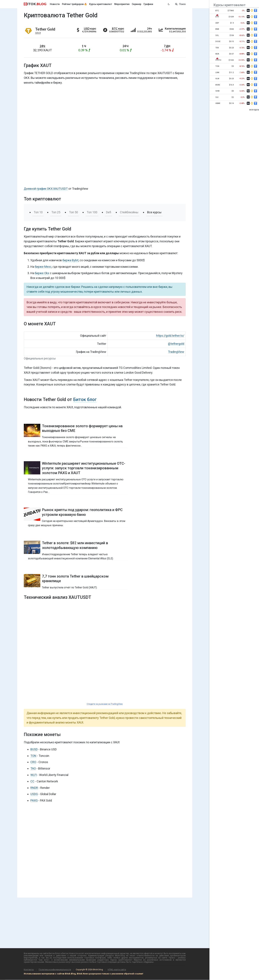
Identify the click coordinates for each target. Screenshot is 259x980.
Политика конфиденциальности (55, 970)
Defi (109, 212)
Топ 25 (56, 212)
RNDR (34, 788)
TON (33, 756)
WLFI (34, 775)
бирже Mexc (43, 267)
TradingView (176, 352)
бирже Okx (42, 273)
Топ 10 (38, 212)
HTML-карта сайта (117, 970)
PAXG (34, 800)
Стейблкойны (129, 212)
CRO (33, 762)
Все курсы (154, 212)
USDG (34, 794)
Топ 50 (74, 212)
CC (32, 781)
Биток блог (85, 400)
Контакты (29, 970)
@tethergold (176, 344)
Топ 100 (92, 212)
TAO (33, 768)
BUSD (34, 749)
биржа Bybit (70, 260)
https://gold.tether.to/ (170, 336)
